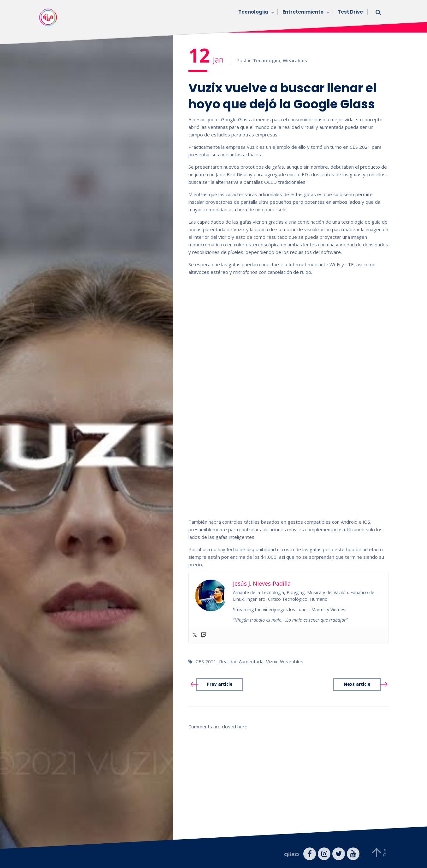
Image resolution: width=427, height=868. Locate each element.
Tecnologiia (256, 12)
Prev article (220, 684)
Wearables (295, 60)
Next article (357, 684)
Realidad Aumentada (241, 661)
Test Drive (350, 12)
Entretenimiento (305, 12)
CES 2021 (206, 661)
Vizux (272, 661)
